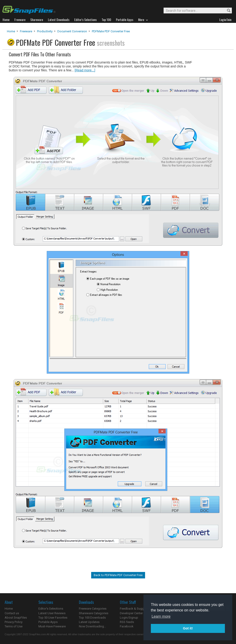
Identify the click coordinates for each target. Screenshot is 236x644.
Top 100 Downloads (92, 618)
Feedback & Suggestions (137, 609)
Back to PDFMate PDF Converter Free (118, 575)
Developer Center (131, 613)
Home (11, 31)
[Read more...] (85, 70)
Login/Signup (129, 618)
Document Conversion (72, 31)
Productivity (45, 31)
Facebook (127, 626)
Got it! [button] (188, 628)
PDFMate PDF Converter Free (111, 31)
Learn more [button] (161, 616)
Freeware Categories (93, 609)
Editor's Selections (51, 609)
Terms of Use (14, 626)
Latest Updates (89, 622)
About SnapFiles (16, 618)
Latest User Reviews (52, 613)
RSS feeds (127, 622)
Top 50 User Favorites (53, 618)
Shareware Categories (94, 613)
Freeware (26, 31)
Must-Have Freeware (52, 626)
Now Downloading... (92, 626)
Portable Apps (48, 622)
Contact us (12, 613)
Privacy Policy (14, 622)
